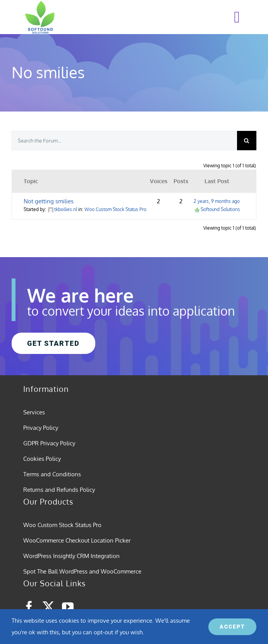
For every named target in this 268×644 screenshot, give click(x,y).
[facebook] (29, 607)
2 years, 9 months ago (217, 201)
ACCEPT (232, 627)
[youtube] (68, 607)
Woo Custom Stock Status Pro (115, 209)
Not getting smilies (49, 201)
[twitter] (48, 607)
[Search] (247, 141)
